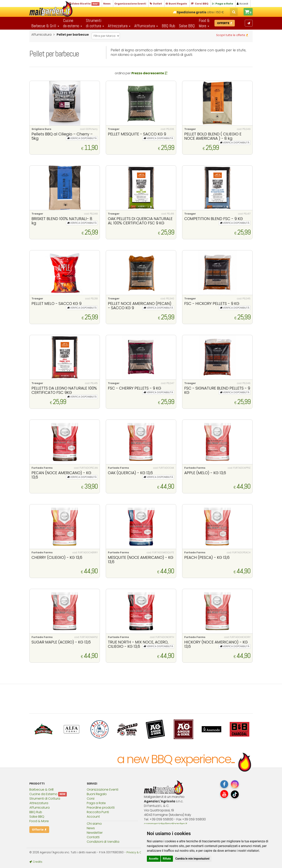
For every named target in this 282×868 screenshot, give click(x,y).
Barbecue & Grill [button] (45, 26)
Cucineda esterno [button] (73, 23)
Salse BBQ (187, 26)
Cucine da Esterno (43, 794)
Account (93, 817)
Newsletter (95, 833)
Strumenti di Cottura (45, 799)
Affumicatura (39, 808)
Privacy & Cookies (138, 852)
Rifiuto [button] (167, 859)
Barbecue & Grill (41, 790)
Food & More (39, 821)
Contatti (93, 837)
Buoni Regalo (97, 794)
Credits (36, 862)
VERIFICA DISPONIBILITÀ (82, 138)
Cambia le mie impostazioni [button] (192, 859)
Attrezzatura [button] (119, 26)
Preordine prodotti (101, 808)
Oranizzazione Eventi (103, 790)
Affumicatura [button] (146, 26)
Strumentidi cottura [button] (95, 23)
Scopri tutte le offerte (232, 35)
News (91, 828)
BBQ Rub (168, 26)
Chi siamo (94, 824)
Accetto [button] (154, 859)
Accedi (242, 4)
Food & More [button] (204, 23)
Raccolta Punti (98, 812)
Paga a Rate (96, 803)
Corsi (91, 799)
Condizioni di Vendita (103, 842)
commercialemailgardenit (166, 824)
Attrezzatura (39, 803)
